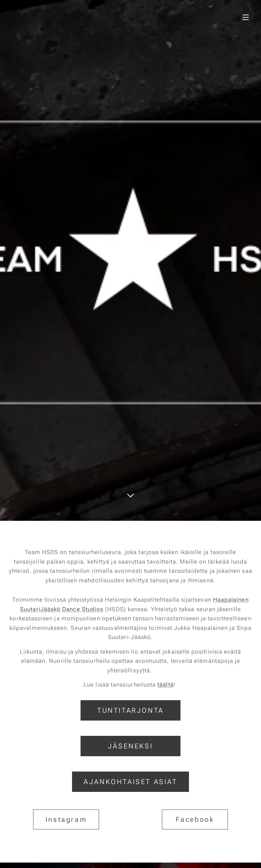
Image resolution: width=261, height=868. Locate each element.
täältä (165, 685)
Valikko (246, 17)
